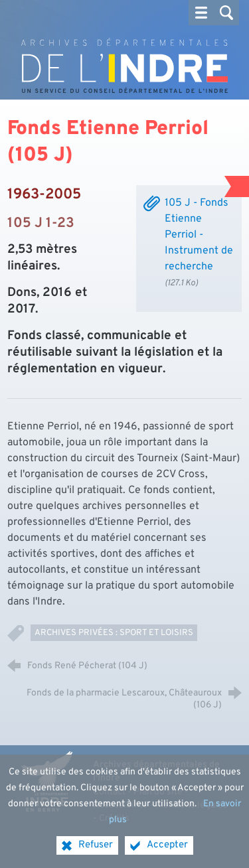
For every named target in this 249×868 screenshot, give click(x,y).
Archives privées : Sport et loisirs (114, 633)
